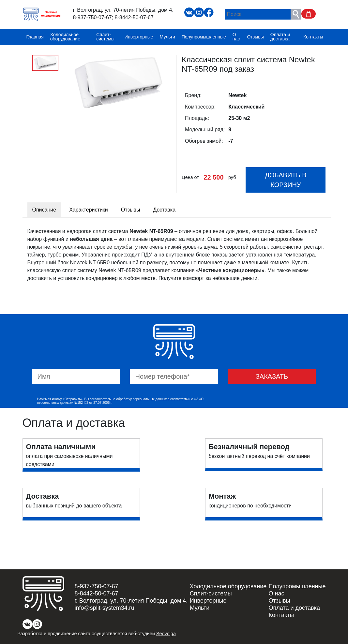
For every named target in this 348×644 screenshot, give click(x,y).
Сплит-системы (105, 37)
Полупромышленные (204, 37)
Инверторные (139, 37)
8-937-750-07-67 (92, 17)
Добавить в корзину (286, 180)
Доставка (164, 210)
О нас (236, 37)
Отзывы (256, 37)
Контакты (313, 37)
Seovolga (166, 634)
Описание (44, 210)
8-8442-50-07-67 (134, 17)
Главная (35, 37)
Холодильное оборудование (65, 37)
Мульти (167, 37)
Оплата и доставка (280, 37)
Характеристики (89, 210)
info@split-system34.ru (105, 608)
